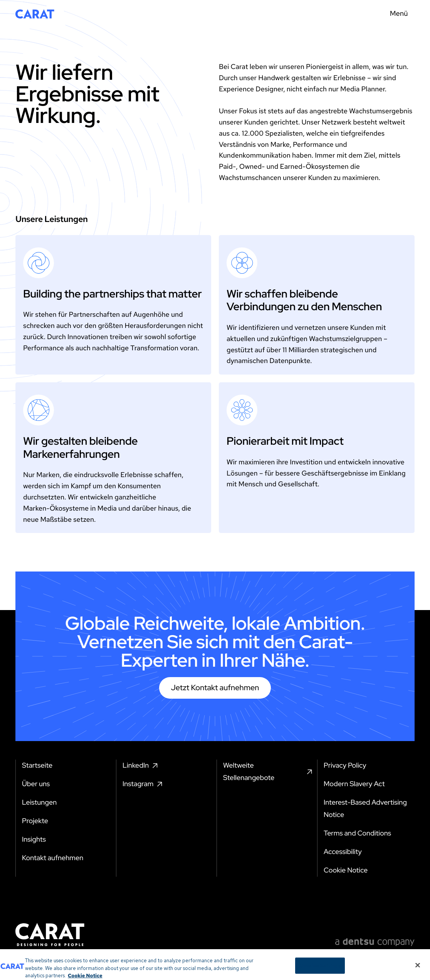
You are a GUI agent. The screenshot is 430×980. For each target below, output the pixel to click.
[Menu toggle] (401, 14)
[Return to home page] (35, 14)
